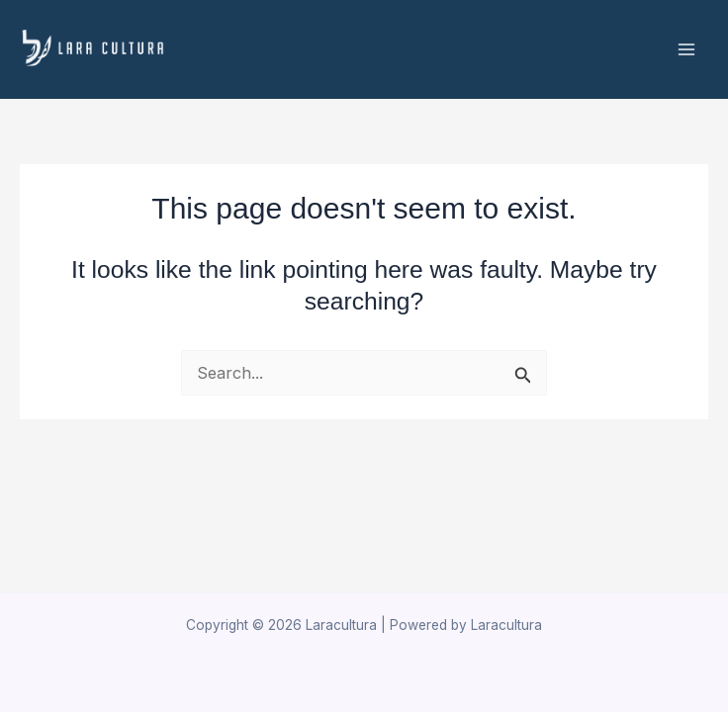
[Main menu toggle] (686, 50)
